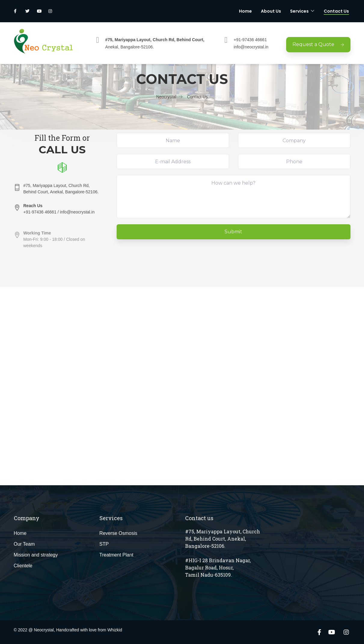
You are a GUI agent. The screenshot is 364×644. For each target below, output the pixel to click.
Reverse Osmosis (118, 533)
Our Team (24, 544)
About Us (271, 11)
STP (104, 544)
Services (299, 11)
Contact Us (336, 11)
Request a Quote (318, 44)
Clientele (23, 566)
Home (245, 11)
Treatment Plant (116, 555)
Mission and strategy (36, 555)
